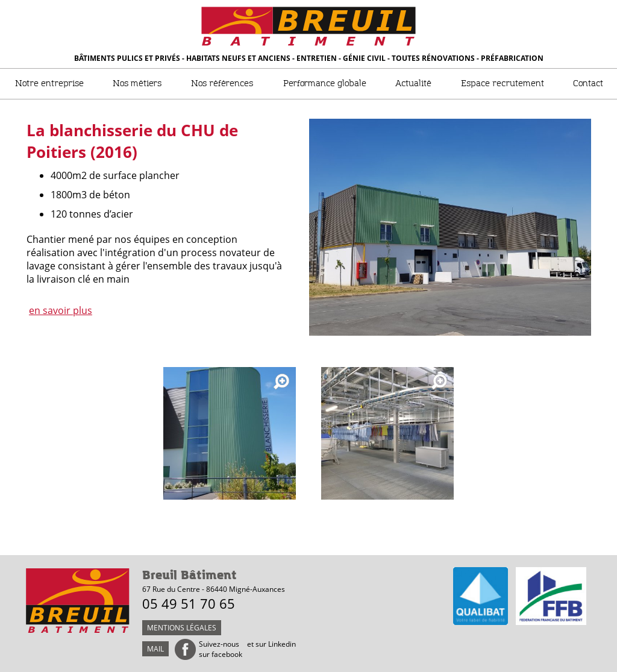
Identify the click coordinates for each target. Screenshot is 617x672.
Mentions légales (182, 628)
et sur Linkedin (271, 644)
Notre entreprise (49, 83)
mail (155, 649)
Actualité (413, 83)
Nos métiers (137, 83)
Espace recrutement (503, 83)
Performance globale (325, 83)
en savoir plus (61, 310)
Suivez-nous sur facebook (221, 649)
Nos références (222, 83)
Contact (588, 83)
